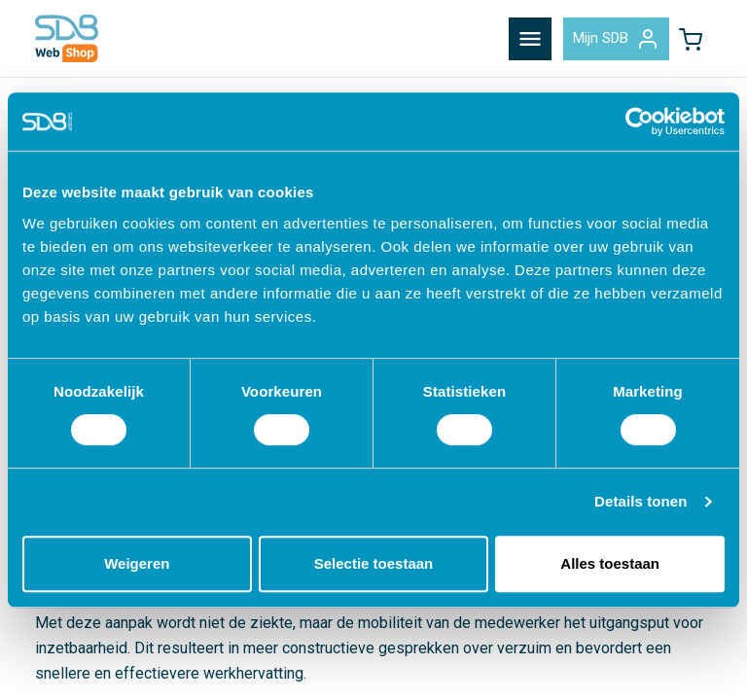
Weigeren (137, 563)
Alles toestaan (610, 563)
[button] (691, 39)
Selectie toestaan (374, 563)
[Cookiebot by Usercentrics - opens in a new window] (640, 122)
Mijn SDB (616, 39)
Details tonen (640, 501)
